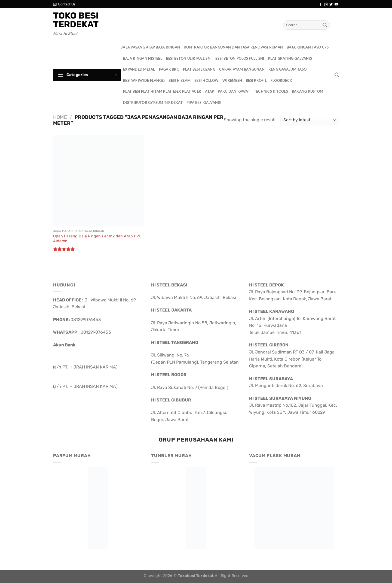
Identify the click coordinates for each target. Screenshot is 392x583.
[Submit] (325, 25)
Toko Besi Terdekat (76, 20)
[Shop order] (310, 120)
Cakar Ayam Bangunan (242, 69)
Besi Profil (256, 80)
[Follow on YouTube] (336, 5)
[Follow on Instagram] (326, 5)
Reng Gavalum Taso (287, 69)
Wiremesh (232, 80)
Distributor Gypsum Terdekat (153, 102)
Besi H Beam (180, 80)
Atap (209, 91)
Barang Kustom (307, 91)
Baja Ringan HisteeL (143, 58)
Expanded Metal (139, 69)
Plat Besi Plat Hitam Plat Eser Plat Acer (162, 91)
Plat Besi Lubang (199, 69)
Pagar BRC (169, 69)
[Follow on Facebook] (321, 5)
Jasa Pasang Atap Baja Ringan (151, 47)
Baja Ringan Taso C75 (308, 47)
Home (60, 117)
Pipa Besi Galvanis (204, 102)
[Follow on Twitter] (331, 5)
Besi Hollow (206, 80)
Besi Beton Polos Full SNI (240, 58)
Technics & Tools (271, 91)
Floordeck (281, 80)
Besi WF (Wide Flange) (144, 80)
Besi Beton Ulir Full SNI (189, 58)
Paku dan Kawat (234, 91)
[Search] (337, 75)
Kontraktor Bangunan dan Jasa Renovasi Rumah (233, 47)
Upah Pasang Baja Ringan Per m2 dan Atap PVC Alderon (97, 239)
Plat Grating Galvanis (290, 58)
